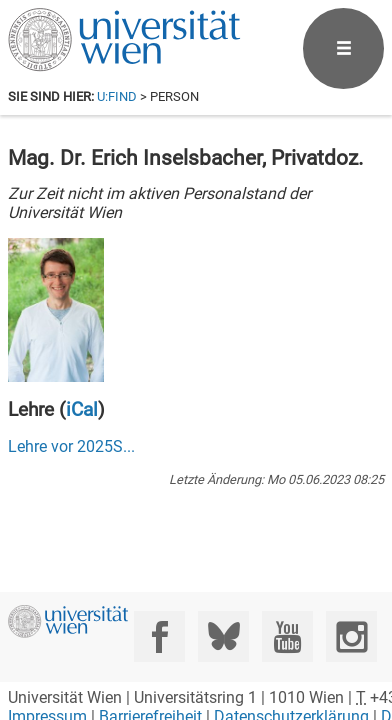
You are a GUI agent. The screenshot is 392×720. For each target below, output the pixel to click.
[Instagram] (351, 636)
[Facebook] (159, 636)
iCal (82, 409)
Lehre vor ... (71, 446)
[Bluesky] (223, 636)
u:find (117, 96)
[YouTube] (287, 636)
